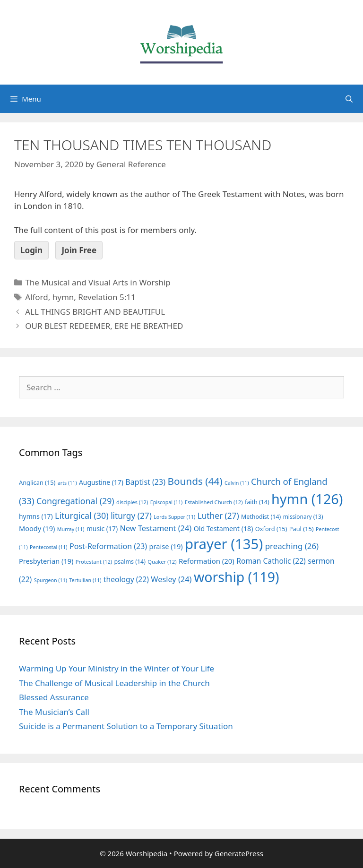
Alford (37, 297)
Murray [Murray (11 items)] (71, 529)
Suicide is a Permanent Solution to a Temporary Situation (126, 726)
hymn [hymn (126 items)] (307, 499)
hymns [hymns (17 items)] (36, 516)
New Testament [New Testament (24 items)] (156, 528)
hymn (63, 297)
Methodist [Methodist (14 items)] (261, 517)
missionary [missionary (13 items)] (303, 516)
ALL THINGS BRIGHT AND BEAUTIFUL (95, 312)
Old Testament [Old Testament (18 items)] (224, 529)
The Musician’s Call (54, 712)
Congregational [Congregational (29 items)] (75, 501)
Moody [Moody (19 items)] (37, 528)
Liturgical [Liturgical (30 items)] (82, 516)
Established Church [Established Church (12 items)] (214, 502)
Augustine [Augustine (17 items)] (101, 482)
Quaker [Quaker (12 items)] (162, 562)
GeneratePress (239, 853)
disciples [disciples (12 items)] (132, 502)
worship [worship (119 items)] (237, 577)
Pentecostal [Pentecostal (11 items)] (49, 547)
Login (31, 250)
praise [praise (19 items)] (166, 546)
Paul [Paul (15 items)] (302, 529)
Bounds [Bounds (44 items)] (195, 481)
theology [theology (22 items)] (126, 579)
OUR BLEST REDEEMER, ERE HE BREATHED (104, 326)
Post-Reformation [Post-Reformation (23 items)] (108, 546)
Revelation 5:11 (107, 297)
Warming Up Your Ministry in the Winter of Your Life (117, 668)
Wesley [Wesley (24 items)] (171, 579)
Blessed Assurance (54, 697)
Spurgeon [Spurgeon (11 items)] (51, 580)
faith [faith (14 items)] (257, 502)
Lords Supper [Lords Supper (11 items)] (174, 517)
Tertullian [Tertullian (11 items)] (85, 580)
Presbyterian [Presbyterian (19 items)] (46, 561)
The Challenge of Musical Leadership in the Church (114, 683)
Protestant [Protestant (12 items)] (94, 562)
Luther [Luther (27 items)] (218, 516)
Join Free (79, 250)
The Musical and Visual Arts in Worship (98, 282)
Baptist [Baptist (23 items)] (145, 482)
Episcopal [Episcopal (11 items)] (167, 502)
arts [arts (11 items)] (67, 483)
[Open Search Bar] (349, 99)
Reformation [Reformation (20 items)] (207, 561)
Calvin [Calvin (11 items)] (237, 483)
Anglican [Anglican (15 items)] (37, 482)
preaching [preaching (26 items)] (292, 546)
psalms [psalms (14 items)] (130, 562)
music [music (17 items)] (102, 529)
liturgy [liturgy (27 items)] (131, 516)
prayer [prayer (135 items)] (224, 544)
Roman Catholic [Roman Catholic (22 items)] (271, 561)
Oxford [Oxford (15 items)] (271, 529)
